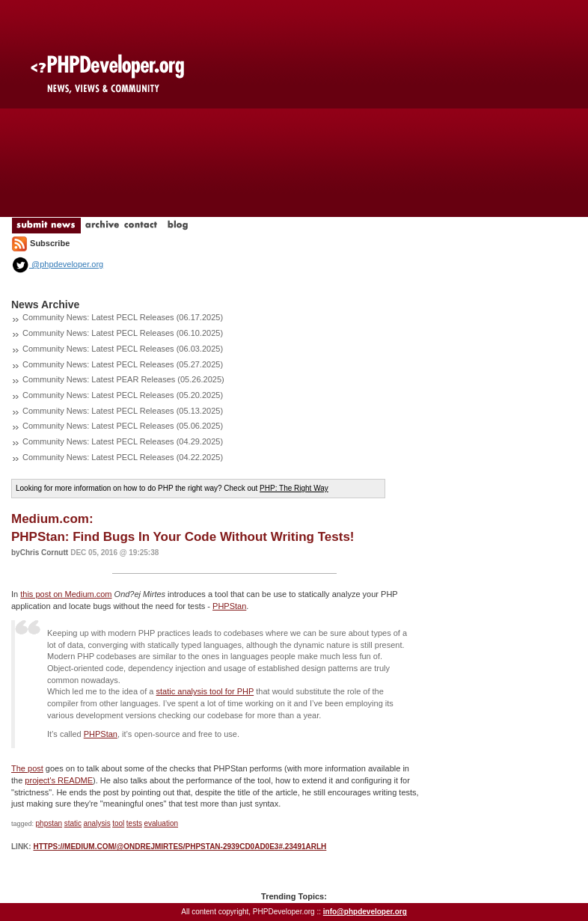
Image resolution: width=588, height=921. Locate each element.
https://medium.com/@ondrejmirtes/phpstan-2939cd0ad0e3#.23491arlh (180, 847)
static (73, 823)
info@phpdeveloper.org (365, 912)
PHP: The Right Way (294, 488)
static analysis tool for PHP (205, 691)
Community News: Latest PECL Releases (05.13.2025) (123, 411)
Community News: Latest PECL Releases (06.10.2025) (123, 333)
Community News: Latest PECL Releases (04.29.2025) (123, 441)
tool (118, 823)
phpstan (49, 823)
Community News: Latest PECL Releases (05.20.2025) (123, 395)
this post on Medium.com (66, 594)
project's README (59, 780)
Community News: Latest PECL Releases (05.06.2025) (123, 426)
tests (134, 823)
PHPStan (229, 606)
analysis (97, 823)
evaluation (161, 823)
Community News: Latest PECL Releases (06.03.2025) (123, 349)
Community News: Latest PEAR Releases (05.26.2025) (123, 379)
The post (27, 768)
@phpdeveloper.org (57, 264)
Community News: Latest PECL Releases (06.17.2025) (123, 317)
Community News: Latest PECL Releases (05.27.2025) (123, 364)
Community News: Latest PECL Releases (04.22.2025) (123, 457)
